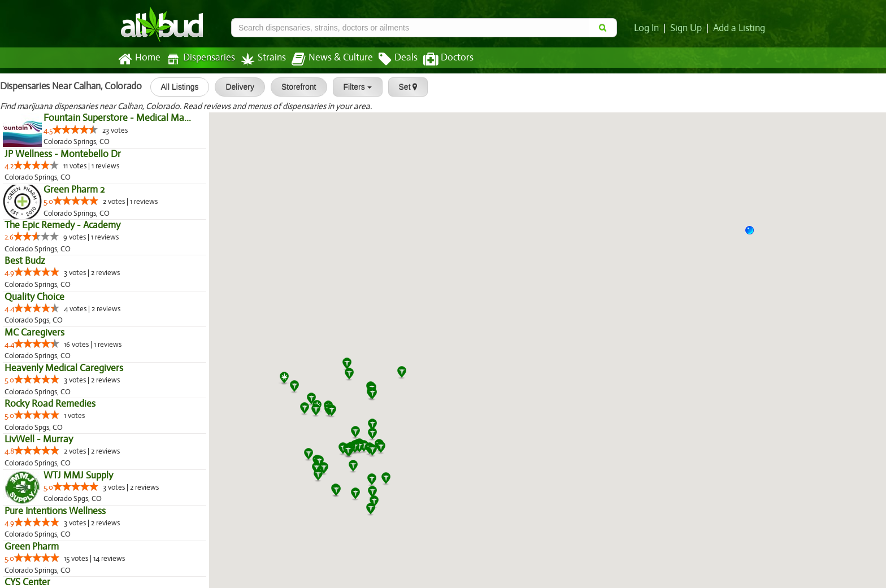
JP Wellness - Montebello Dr (62, 154)
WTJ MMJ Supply (78, 476)
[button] (754, 234)
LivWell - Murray (38, 439)
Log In (649, 28)
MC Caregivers (34, 333)
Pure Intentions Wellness (55, 511)
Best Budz (25, 261)
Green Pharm (31, 547)
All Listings (175, 87)
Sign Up (688, 28)
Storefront (295, 87)
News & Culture (326, 59)
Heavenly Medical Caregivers (63, 368)
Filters (353, 87)
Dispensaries (198, 59)
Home (139, 59)
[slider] (76, 129)
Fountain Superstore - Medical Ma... (116, 118)
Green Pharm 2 (74, 190)
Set (404, 87)
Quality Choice (34, 297)
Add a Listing (740, 28)
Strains (259, 59)
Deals (390, 59)
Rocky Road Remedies (49, 404)
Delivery (236, 87)
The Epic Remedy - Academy (62, 225)
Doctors (439, 59)
